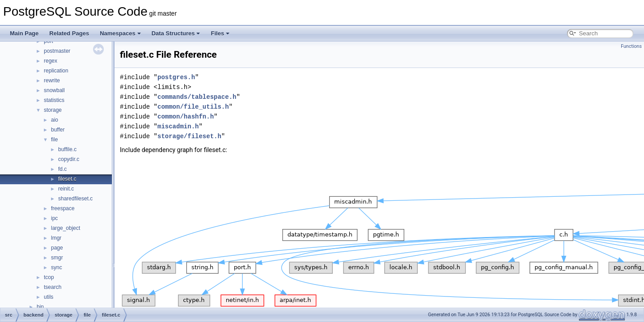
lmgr (56, 238)
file (54, 140)
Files (220, 33)
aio (55, 120)
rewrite (52, 80)
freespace (63, 208)
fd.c (62, 169)
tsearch (53, 287)
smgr (57, 258)
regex (51, 61)
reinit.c (66, 189)
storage (53, 110)
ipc (54, 218)
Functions (631, 46)
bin (40, 307)
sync (57, 267)
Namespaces (120, 33)
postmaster (57, 51)
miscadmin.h (178, 126)
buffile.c (67, 149)
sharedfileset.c (75, 199)
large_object (66, 228)
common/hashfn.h (186, 117)
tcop (49, 277)
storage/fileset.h (189, 136)
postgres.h (176, 77)
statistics (54, 100)
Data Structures (176, 33)
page (57, 248)
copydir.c (69, 159)
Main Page (24, 33)
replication (56, 71)
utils (49, 297)
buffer (58, 130)
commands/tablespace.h (197, 97)
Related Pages (69, 33)
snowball (54, 90)
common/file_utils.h (193, 107)
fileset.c (67, 179)
